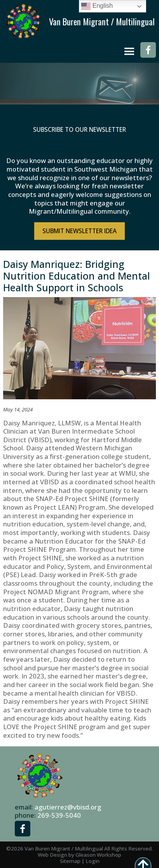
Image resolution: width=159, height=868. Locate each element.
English (97, 6)
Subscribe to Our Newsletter (79, 129)
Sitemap (70, 861)
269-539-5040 (59, 815)
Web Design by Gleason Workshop (79, 855)
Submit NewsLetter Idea (79, 231)
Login (93, 861)
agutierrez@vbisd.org (68, 807)
